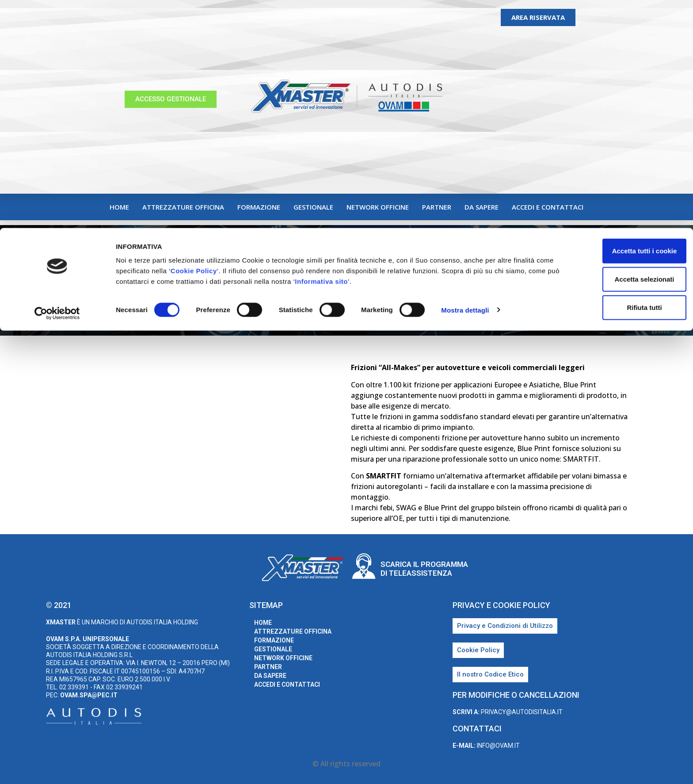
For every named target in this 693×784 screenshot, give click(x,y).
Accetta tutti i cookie (619, 23)
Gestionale (313, 207)
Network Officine (378, 207)
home (119, 207)
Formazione (259, 207)
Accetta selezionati (619, 51)
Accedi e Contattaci (548, 207)
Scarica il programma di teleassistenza (424, 569)
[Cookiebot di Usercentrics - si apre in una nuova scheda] (57, 86)
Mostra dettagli (465, 82)
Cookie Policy (213, 43)
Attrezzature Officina (183, 207)
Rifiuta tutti (619, 79)
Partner (437, 207)
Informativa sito (377, 53)
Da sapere (482, 207)
